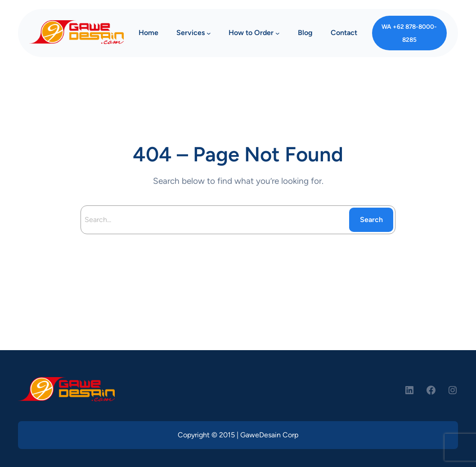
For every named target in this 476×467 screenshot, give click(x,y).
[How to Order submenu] (278, 33)
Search (371, 220)
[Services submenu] (209, 33)
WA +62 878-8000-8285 (409, 33)
